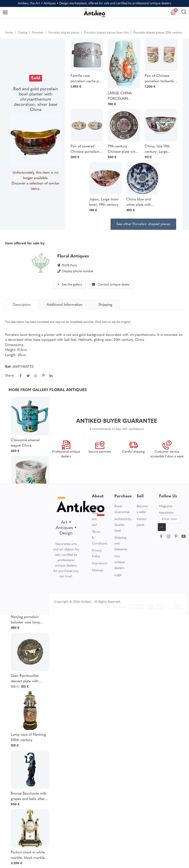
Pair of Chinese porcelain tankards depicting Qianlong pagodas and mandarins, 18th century (160, 79)
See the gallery (69, 285)
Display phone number (78, 271)
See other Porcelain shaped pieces (143, 224)
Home (96, 506)
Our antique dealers (120, 562)
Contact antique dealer (111, 285)
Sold (36, 78)
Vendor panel (142, 522)
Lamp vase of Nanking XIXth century (28, 737)
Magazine (166, 506)
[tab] (22, 305)
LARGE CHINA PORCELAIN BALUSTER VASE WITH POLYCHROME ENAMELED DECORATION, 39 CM (123, 97)
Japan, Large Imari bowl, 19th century (104, 202)
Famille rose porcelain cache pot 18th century (86, 79)
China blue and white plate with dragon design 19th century (141, 203)
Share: (10, 376)
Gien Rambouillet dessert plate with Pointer (25, 679)
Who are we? (95, 519)
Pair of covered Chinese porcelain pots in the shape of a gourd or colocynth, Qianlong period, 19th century (87, 150)
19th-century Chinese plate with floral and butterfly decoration (122, 150)
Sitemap (98, 570)
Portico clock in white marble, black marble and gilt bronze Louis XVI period (28, 856)
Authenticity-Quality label (123, 525)
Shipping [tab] (105, 305)
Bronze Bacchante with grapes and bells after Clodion (29, 797)
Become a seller (142, 509)
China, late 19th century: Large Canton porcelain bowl (159, 150)
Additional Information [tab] (65, 305)
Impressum (100, 564)
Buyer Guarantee (122, 509)
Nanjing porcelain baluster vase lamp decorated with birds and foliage (27, 620)
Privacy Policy (97, 554)
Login (118, 575)
